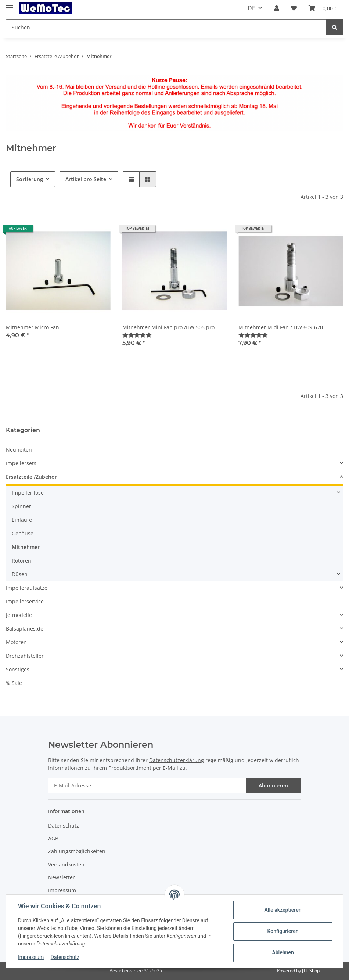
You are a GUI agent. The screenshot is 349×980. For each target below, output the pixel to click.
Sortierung (30, 179)
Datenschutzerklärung (177, 760)
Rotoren (21, 561)
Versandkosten (66, 864)
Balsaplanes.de (25, 629)
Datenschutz (64, 825)
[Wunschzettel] (294, 8)
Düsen (20, 574)
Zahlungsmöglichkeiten (77, 851)
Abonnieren (273, 785)
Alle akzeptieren (283, 910)
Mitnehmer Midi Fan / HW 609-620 (281, 327)
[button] (277, 8)
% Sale (14, 683)
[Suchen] (166, 27)
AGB (53, 838)
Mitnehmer (26, 547)
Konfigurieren (283, 931)
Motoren (16, 642)
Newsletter (62, 877)
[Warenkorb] (323, 8)
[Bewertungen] (137, 335)
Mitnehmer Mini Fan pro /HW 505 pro (168, 327)
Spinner (21, 506)
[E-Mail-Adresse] (147, 785)
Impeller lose (28, 493)
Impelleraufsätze (27, 588)
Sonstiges (18, 669)
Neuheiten (19, 450)
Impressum (62, 890)
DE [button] (251, 8)
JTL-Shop (311, 971)
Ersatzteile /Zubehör (31, 477)
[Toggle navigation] (10, 5)
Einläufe (22, 520)
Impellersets (21, 463)
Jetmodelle (19, 615)
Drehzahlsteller (25, 656)
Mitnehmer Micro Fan (33, 327)
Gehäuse (23, 533)
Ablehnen (283, 952)
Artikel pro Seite (86, 179)
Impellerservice (25, 601)
